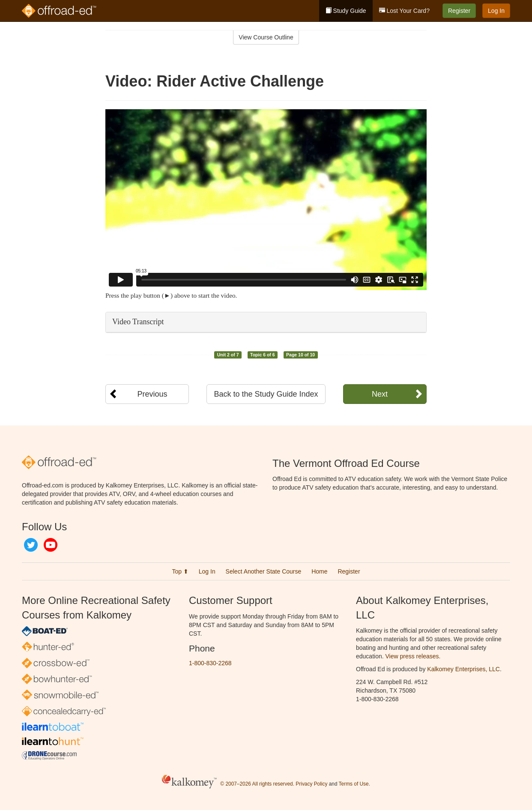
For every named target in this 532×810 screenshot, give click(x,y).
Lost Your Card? (404, 11)
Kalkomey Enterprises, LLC (463, 669)
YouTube (51, 545)
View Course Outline (266, 37)
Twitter (31, 545)
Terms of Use (354, 784)
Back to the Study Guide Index (266, 394)
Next (380, 394)
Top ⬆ (180, 571)
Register (459, 11)
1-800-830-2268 (210, 663)
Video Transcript (138, 322)
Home (319, 571)
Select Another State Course (264, 571)
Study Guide (346, 11)
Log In (496, 11)
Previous (152, 394)
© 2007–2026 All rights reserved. (257, 784)
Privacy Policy (311, 784)
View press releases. (413, 656)
